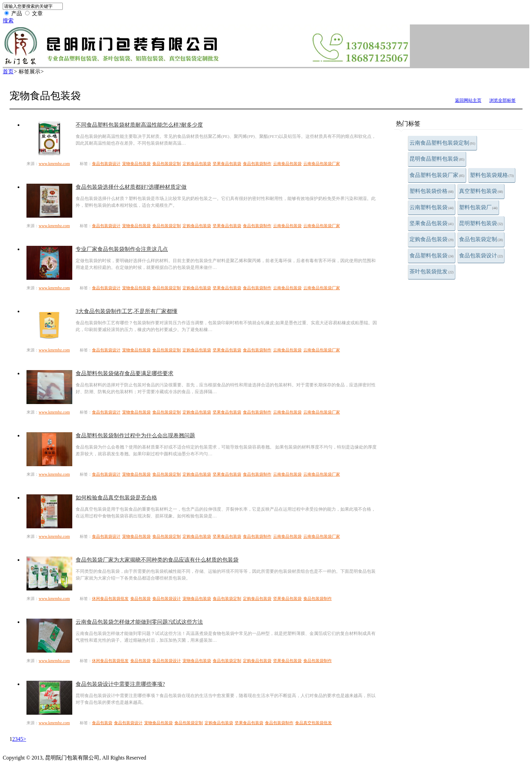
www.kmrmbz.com (54, 164)
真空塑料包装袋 (481, 191)
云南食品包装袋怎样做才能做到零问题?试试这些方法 (139, 622)
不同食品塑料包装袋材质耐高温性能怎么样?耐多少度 (139, 125)
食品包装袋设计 (481, 255)
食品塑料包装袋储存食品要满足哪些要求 (125, 373)
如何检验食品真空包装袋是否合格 (116, 498)
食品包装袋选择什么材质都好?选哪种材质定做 (131, 187)
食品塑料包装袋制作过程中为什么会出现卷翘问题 (135, 435)
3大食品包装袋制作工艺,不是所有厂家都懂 (127, 311)
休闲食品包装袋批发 (110, 599)
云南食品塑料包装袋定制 (442, 143)
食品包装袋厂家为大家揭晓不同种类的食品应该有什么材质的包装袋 (157, 560)
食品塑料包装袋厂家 (437, 175)
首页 (8, 71)
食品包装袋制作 (257, 164)
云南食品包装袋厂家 (322, 164)
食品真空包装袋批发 (313, 723)
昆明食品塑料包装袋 (437, 159)
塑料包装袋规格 (492, 175)
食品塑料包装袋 (432, 255)
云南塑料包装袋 (432, 207)
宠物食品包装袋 (136, 164)
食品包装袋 (140, 599)
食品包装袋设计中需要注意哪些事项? (120, 684)
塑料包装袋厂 (478, 207)
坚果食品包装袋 (432, 223)
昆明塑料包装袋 (481, 223)
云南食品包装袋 (287, 164)
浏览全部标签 (502, 100)
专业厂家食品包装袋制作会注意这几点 (122, 249)
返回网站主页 (468, 100)
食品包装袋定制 (481, 239)
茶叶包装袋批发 (432, 271)
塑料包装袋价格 (432, 191)
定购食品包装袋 (432, 239)
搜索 (8, 21)
